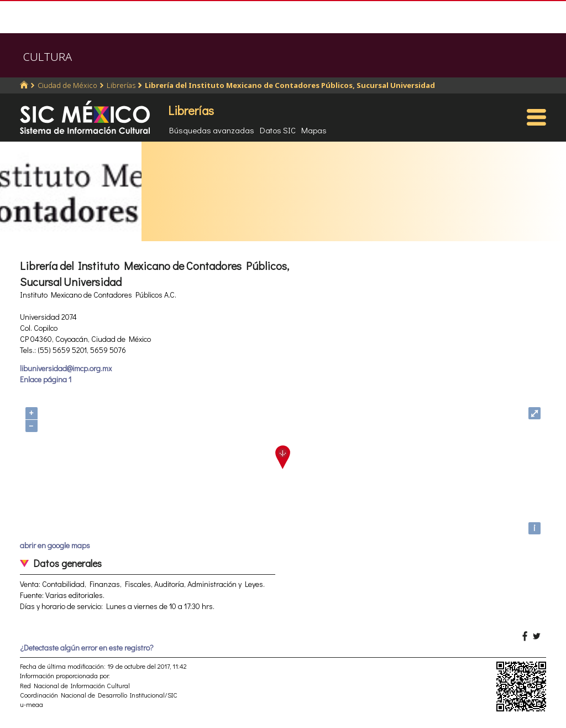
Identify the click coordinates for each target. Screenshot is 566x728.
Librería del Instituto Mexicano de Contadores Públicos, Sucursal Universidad (290, 85)
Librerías (121, 85)
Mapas (314, 130)
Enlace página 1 (46, 379)
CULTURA (48, 57)
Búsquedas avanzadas (212, 130)
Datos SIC (278, 130)
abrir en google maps (55, 545)
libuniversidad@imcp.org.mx (66, 368)
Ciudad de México (67, 85)
